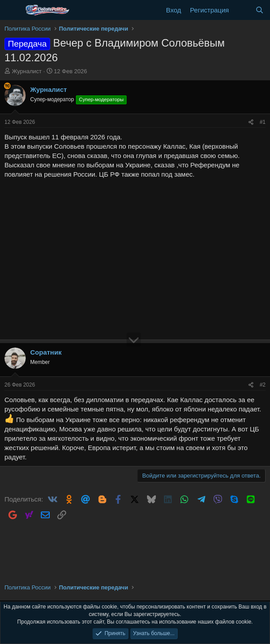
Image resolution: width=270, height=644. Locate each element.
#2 (263, 385)
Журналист (27, 71)
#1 (263, 122)
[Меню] (12, 10)
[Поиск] (260, 10)
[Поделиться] (251, 122)
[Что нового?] (242, 10)
